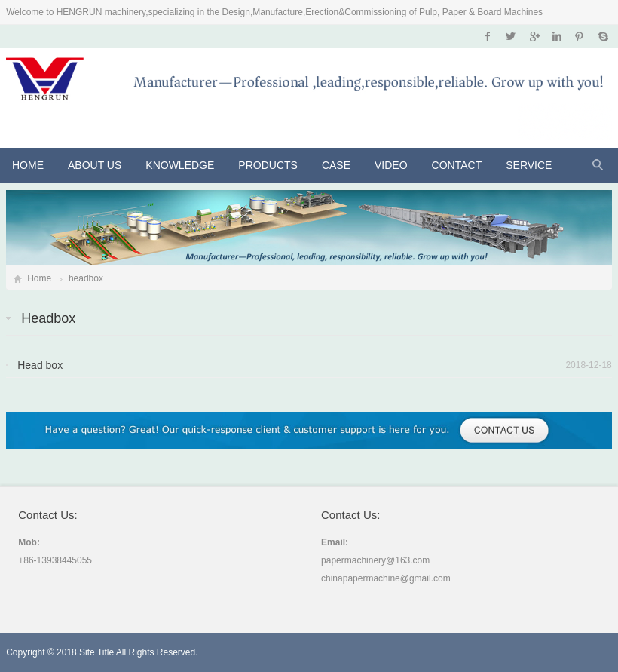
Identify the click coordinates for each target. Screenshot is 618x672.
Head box (40, 365)
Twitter (511, 36)
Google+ (534, 36)
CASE (336, 165)
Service (529, 165)
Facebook (488, 36)
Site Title (96, 652)
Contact (457, 165)
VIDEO (391, 165)
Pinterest (579, 36)
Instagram (557, 36)
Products (268, 165)
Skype (603, 36)
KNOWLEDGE (180, 165)
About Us (95, 165)
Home (28, 165)
